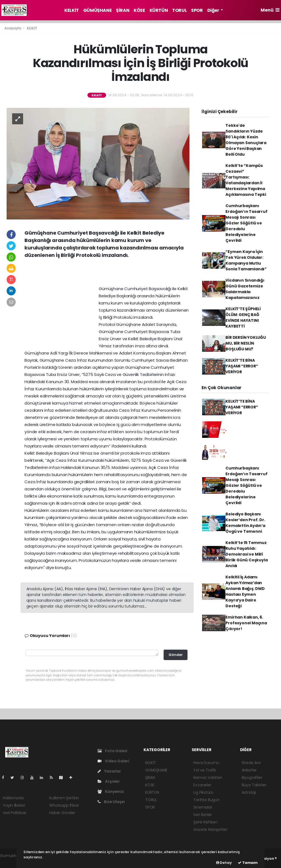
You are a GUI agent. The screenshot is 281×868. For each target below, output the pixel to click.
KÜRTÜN (159, 10)
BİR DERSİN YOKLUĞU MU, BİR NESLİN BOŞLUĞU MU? (246, 343)
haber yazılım (13, 861)
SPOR (197, 10)
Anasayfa (13, 28)
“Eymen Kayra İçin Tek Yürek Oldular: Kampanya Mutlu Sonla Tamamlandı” (246, 260)
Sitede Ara (251, 763)
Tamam (248, 863)
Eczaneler (202, 785)
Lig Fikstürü (203, 792)
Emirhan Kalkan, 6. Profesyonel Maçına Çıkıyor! (246, 623)
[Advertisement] (107, 274)
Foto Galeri (113, 751)
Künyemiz (111, 792)
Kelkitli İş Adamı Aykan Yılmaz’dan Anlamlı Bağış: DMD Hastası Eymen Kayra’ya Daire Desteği (245, 591)
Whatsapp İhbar (64, 805)
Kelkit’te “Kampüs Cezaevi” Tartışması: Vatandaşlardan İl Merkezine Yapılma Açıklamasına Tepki (246, 180)
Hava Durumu (206, 763)
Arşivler (109, 781)
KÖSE (139, 10)
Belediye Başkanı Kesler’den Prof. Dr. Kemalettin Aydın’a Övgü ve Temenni (245, 523)
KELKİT (72, 10)
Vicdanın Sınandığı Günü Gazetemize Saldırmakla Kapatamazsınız (245, 289)
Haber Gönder (62, 813)
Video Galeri (113, 761)
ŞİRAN (123, 10)
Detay (224, 863)
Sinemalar (203, 807)
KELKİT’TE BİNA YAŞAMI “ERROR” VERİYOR (242, 366)
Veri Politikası (14, 813)
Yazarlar (109, 771)
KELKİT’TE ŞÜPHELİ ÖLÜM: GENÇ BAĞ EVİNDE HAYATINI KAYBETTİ (243, 318)
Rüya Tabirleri (254, 785)
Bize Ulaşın (111, 802)
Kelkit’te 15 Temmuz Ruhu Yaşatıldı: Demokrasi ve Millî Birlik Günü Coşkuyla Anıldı (246, 554)
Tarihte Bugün (206, 800)
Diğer (214, 10)
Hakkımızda (13, 798)
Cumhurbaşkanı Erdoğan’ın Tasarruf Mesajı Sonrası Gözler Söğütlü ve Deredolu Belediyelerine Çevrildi (246, 223)
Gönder (176, 655)
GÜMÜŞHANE (97, 10)
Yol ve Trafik (205, 770)
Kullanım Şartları (64, 798)
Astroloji (249, 792)
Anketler (249, 770)
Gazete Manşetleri (210, 829)
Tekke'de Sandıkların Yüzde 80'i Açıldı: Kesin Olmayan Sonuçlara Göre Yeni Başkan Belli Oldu (246, 140)
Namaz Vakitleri (208, 778)
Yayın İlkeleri (14, 805)
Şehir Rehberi (205, 822)
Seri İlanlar (203, 815)
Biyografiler (252, 778)
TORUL (179, 10)
